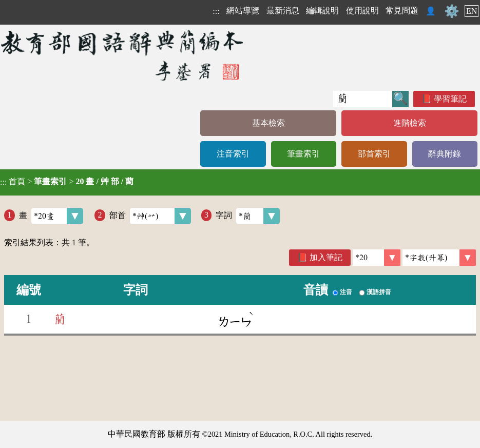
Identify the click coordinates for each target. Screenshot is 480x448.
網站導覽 (243, 11)
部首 (150, 216)
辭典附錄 (445, 154)
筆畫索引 (303, 154)
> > (67, 182)
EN (472, 11)
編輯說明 (322, 11)
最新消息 (283, 11)
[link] (439, 258)
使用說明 (362, 11)
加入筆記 (326, 257)
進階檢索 (410, 123)
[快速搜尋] (363, 99)
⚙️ (452, 11)
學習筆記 (450, 99)
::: (216, 11)
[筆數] (377, 258)
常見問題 (402, 11)
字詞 (248, 216)
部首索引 (374, 154)
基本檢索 (268, 123)
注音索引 (233, 154)
